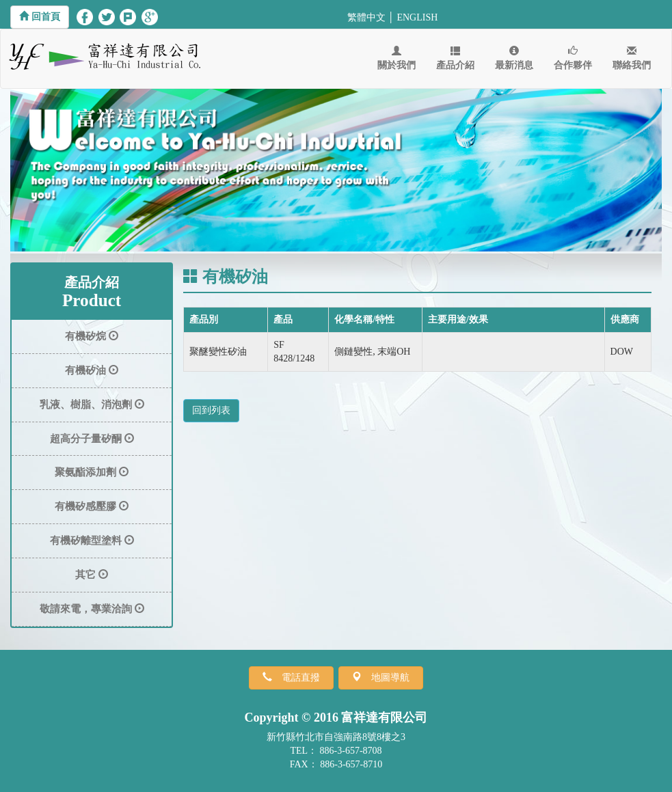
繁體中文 (366, 17)
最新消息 (514, 58)
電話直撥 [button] (296, 677)
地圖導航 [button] (386, 677)
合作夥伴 (573, 58)
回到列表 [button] (211, 410)
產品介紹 (455, 58)
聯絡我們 (632, 58)
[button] (40, 17)
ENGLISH (417, 17)
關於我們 (397, 58)
